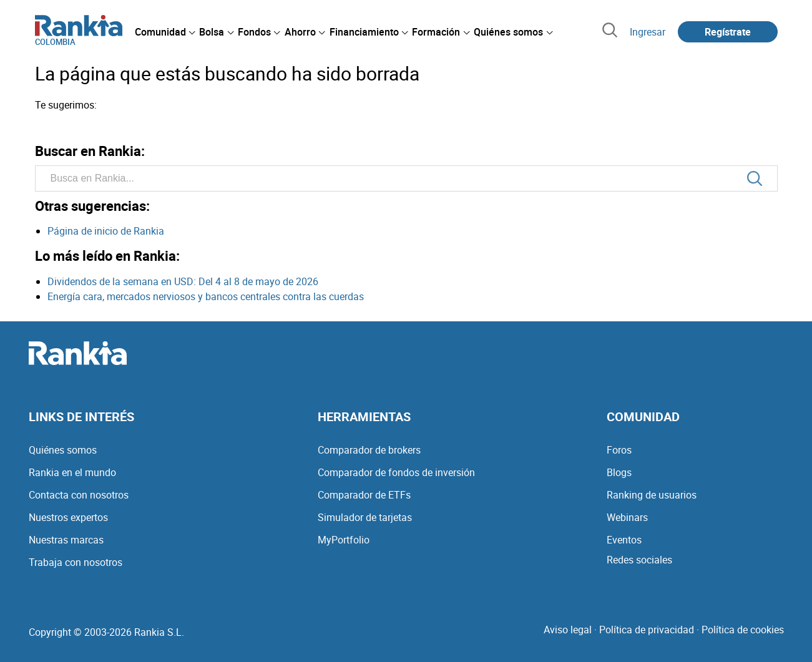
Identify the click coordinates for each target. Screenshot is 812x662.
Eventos (624, 540)
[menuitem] (165, 32)
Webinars (627, 517)
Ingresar (648, 32)
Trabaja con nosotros (76, 562)
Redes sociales (639, 560)
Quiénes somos (63, 450)
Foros (619, 450)
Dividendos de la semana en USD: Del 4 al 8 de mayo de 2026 (183, 281)
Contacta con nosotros (79, 495)
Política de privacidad (647, 630)
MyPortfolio (344, 540)
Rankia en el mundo (72, 472)
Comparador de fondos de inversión (396, 472)
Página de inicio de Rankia (106, 231)
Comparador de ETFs (364, 495)
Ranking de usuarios (652, 495)
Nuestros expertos (68, 517)
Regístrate (728, 32)
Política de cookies (743, 630)
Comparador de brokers (369, 450)
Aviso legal (568, 630)
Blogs (619, 472)
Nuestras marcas (66, 540)
